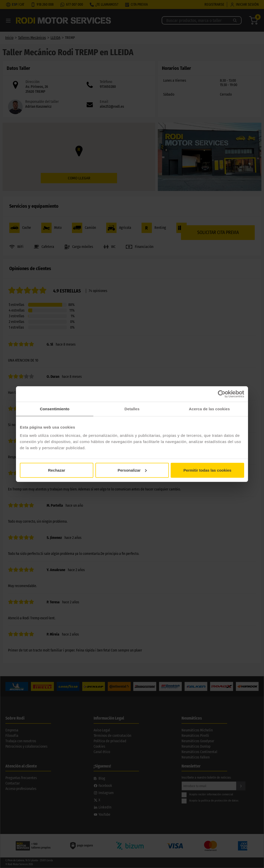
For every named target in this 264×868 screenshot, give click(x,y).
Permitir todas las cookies (208, 470)
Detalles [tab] (132, 409)
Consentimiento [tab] (55, 409)
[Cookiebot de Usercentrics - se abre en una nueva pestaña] (222, 394)
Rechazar (57, 470)
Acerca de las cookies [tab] (209, 409)
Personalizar (132, 470)
